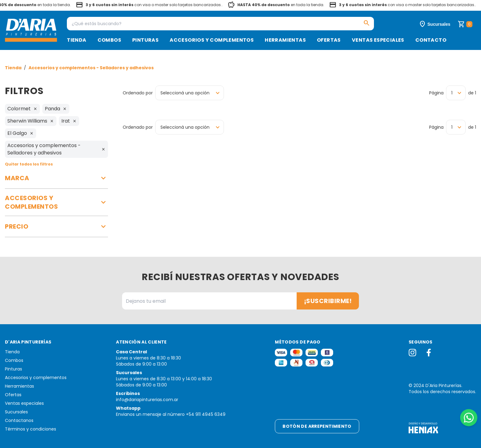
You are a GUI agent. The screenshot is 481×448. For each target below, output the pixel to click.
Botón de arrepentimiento (317, 426)
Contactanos (19, 420)
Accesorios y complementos (212, 40)
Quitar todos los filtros (29, 164)
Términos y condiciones (31, 429)
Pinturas (145, 40)
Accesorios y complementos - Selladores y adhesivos (91, 68)
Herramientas (285, 40)
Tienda (77, 40)
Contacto (431, 40)
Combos (109, 40)
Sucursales (16, 412)
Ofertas (329, 40)
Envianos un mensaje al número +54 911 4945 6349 (171, 414)
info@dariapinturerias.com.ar (147, 400)
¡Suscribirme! (328, 301)
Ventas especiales (378, 40)
